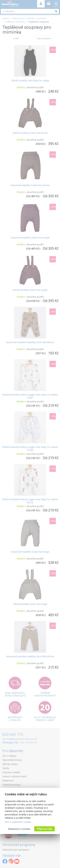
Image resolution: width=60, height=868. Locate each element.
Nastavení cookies (19, 829)
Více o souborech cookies (18, 822)
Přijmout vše (44, 829)
